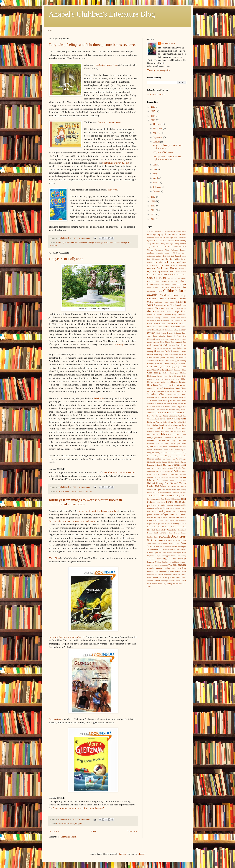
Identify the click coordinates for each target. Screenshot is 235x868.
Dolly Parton (161, 333)
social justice (177, 549)
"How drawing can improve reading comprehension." (78, 808)
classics (59, 491)
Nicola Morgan (154, 489)
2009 (153, 210)
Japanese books (176, 401)
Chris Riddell (175, 305)
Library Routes (180, 434)
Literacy (59, 824)
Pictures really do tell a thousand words (97, 511)
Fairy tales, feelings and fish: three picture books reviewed (93, 45)
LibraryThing (169, 437)
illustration (177, 385)
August (157, 142)
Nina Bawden (167, 490)
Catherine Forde (154, 281)
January (157, 191)
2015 (153, 111)
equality (156, 345)
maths (184, 456)
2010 (153, 206)
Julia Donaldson (174, 413)
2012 (153, 197)
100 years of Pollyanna (66, 259)
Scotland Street (153, 537)
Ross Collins (152, 527)
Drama (170, 333)
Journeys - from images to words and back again (72, 521)
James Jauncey (173, 394)
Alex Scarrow (179, 238)
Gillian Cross (170, 361)
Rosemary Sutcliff (179, 524)
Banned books (180, 256)
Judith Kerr (161, 413)
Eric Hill (172, 345)
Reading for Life (172, 511)
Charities (163, 287)
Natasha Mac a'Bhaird (170, 477)
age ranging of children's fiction (167, 235)
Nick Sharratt (182, 486)
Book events (169, 262)
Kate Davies (160, 419)
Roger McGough (153, 524)
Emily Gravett (175, 339)
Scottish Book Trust (172, 536)
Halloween (152, 376)
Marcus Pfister (168, 450)
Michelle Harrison (154, 468)
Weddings (164, 581)
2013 (153, 120)
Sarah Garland (160, 533)
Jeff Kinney (168, 404)
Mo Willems (176, 471)
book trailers (152, 265)
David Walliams (159, 327)
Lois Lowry (170, 440)
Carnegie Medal (156, 278)
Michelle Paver (180, 468)
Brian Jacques (181, 272)
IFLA (169, 385)
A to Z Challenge (153, 231)
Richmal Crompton (168, 518)
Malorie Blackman (155, 450)
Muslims (150, 477)
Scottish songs (169, 540)
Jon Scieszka (171, 410)
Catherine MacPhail (170, 281)
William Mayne (175, 581)
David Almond (175, 324)
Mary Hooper (159, 456)
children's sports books (165, 302)
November (158, 128)
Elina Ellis (160, 339)
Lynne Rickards (155, 447)
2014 (153, 116)
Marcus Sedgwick (180, 450)
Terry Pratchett (161, 571)
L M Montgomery (173, 425)
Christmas (159, 308)
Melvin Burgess (162, 462)
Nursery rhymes (166, 492)
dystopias (177, 333)
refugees (79, 824)
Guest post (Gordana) (158, 373)
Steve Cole (176, 556)
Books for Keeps (167, 268)
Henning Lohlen (102, 242)
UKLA (162, 578)
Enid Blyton (165, 342)
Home (50, 30)
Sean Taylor (152, 543)
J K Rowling (158, 391)
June (155, 169)
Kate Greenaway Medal (176, 419)
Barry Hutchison (153, 259)
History (157, 382)
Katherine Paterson (155, 422)
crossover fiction (154, 321)
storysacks (151, 559)
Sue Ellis (172, 559)
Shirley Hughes (180, 546)
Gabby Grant (182, 355)
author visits (161, 256)
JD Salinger (159, 404)
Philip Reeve (160, 502)
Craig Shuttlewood (179, 315)
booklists (151, 268)
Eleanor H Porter (70, 491)
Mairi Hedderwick (171, 447)
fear (185, 348)
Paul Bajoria (178, 496)
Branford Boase (168, 272)
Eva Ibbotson (181, 345)
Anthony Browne (179, 250)
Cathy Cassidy (171, 284)
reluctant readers (179, 514)
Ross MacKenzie (164, 527)
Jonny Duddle (181, 410)
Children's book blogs (173, 295)
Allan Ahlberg (180, 241)
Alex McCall (160, 238)
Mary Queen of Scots (173, 456)
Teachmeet (164, 565)
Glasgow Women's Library (158, 364)
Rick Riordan (181, 518)
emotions (156, 342)
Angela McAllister (154, 247)
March (156, 182)
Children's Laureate (157, 299)
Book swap (182, 262)
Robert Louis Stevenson (178, 521)
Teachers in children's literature (174, 562)
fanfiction (173, 348)
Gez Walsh (179, 358)
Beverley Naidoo (173, 259)
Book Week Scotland (168, 265)
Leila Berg (160, 431)
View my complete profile (159, 70)
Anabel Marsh (168, 44)
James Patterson (161, 397)
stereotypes (166, 556)
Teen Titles (173, 565)
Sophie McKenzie (160, 553)
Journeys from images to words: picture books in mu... (167, 158)
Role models (166, 524)
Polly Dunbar (160, 505)
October (157, 133)
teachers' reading (153, 565)
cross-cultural (182, 318)
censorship (182, 284)
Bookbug (183, 265)
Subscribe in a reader (156, 95)
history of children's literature (174, 382)
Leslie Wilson (182, 431)
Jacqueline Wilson (156, 394)
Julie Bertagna (157, 416)
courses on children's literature (159, 315)
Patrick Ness (166, 496)
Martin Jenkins (176, 453)
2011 (153, 201)
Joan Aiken (156, 407)
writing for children (175, 584)
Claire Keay (170, 308)
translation (177, 574)
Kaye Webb (178, 422)
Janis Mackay (164, 401)
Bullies (174, 275)
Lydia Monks (181, 444)
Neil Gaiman (161, 486)
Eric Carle (164, 345)
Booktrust (182, 269)
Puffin (172, 508)
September (158, 137)
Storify (184, 556)
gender (162, 358)
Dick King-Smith (158, 330)
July (155, 165)
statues (89, 491)
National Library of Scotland (174, 480)
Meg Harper (166, 459)
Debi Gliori (170, 327)
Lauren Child (174, 428)
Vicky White (170, 578)
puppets (177, 508)
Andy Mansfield (72, 242)
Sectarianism (163, 543)
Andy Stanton (181, 244)
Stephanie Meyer (154, 556)
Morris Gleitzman (161, 474)
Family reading (162, 348)
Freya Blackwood (171, 355)
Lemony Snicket (170, 431)
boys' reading (153, 272)
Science (184, 533)
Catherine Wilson (160, 284)
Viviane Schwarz (153, 581)
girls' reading (181, 361)
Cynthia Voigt (153, 324)
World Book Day (159, 584)
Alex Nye (169, 238)
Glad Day (119, 344)
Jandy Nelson (173, 397)
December (158, 124)
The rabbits (54, 558)
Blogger (141, 854)
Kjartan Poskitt (158, 425)
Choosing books (162, 305)
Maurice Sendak (154, 459)
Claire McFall (181, 308)
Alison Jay (60, 242)
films (157, 351)
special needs (172, 553)
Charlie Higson (174, 287)
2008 (153, 214)
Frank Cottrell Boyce (156, 355)
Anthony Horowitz (155, 253)
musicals (183, 474)
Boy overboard (56, 719)
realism (157, 515)
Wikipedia (99, 398)
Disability (182, 330)
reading (162, 511)
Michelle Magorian (167, 468)
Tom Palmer (159, 574)
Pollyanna (81, 491)
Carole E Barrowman (177, 278)
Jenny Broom (178, 404)
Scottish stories (181, 540)
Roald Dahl (152, 521)
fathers (180, 348)
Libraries (166, 434)
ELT (167, 339)
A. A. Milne (164, 231)
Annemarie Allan (162, 250)
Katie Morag (168, 422)
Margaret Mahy (154, 453)
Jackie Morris (181, 391)
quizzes (155, 511)
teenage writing (179, 568)
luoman (122, 854)
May (155, 174)
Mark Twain (165, 453)
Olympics (176, 492)
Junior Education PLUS (173, 416)
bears (163, 259)
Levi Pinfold (153, 434)
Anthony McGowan (173, 253)
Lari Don (161, 428)
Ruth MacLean (177, 527)
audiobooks (151, 256)
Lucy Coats (160, 444)
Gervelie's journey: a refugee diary (66, 637)
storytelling (161, 559)
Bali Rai (171, 256)
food (162, 351)
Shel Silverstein (168, 546)
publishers (164, 508)
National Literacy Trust (158, 483)
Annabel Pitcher (167, 247)
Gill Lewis (160, 361)
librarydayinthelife (155, 437)
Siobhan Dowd (153, 549)
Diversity (151, 333)
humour (162, 385)
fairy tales (83, 242)
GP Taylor (174, 364)
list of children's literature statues (120, 472)
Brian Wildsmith (165, 275)
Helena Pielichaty (161, 379)
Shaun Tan (158, 546)
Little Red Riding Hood (107, 65)
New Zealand (172, 486)
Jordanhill (151, 413)
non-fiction (176, 490)
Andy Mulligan (167, 244)
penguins (157, 499)
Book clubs (157, 262)
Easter (155, 336)
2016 (153, 107)
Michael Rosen (179, 465)
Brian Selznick (152, 275)
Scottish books (155, 540)
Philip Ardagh (176, 499)
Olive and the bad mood (109, 122)
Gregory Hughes (175, 367)
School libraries (173, 533)
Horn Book (153, 385)
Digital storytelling (171, 330)
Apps (184, 253)
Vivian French (181, 578)
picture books (114, 242)
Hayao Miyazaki (175, 376)
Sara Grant (178, 530)
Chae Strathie (153, 287)
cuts (185, 321)
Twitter (155, 578)
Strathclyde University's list (116, 163)
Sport (179, 553)
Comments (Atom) (69, 837)
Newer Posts (55, 831)
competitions (180, 311)
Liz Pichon (160, 440)
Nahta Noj (158, 477)
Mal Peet (183, 447)
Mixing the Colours (163, 471)
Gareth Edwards (153, 358)
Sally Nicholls (168, 530)
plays (184, 502)
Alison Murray (168, 241)
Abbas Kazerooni (175, 231)
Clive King (160, 311)
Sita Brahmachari (166, 549)
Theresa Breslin (174, 571)
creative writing (153, 318)
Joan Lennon (166, 407)
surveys (182, 559)
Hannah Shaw (162, 376)
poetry (151, 505)
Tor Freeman (168, 574)
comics (169, 311)
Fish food (113, 190)
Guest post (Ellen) (180, 370)
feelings (91, 242)
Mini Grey (151, 471)
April (156, 178)
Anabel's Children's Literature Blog (102, 14)
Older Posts (132, 831)
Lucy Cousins (170, 444)
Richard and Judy (154, 518)
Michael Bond (174, 462)
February (157, 187)
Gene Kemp (170, 358)
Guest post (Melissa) (178, 373)
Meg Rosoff (176, 459)
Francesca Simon (179, 351)
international (158, 388)
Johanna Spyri (177, 407)
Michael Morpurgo (163, 465)
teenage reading (163, 568)
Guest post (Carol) (166, 370)
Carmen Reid (182, 275)
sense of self (174, 543)
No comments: (85, 238)
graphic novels (163, 367)
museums (174, 474)
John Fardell (161, 410)
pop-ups (124, 242)
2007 (153, 219)
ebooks (162, 336)
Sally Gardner (157, 530)
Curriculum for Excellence (172, 321)
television (151, 571)
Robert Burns (163, 521)
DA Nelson (163, 324)
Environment (176, 342)
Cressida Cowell (168, 318)
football (168, 351)
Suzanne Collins (154, 562)
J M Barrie (170, 391)
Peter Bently (165, 499)
